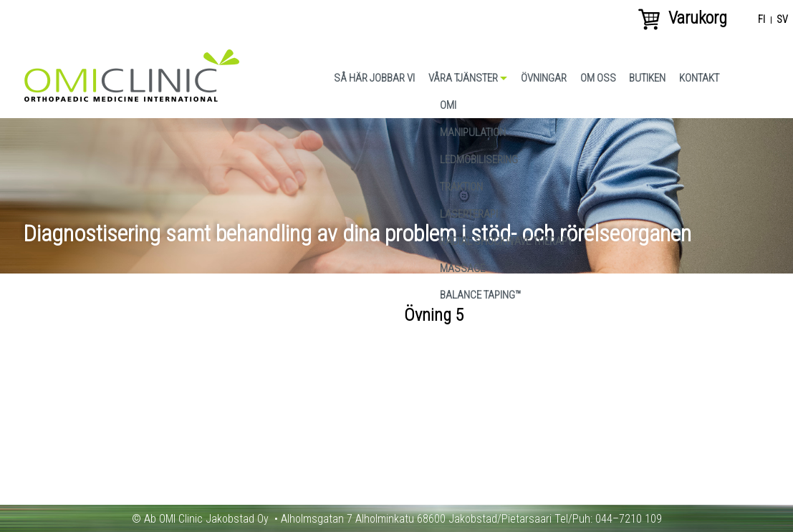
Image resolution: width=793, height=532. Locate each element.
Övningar (544, 78)
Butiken (647, 78)
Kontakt (699, 78)
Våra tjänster (463, 78)
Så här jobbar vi (374, 78)
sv (782, 20)
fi (761, 20)
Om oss (598, 78)
